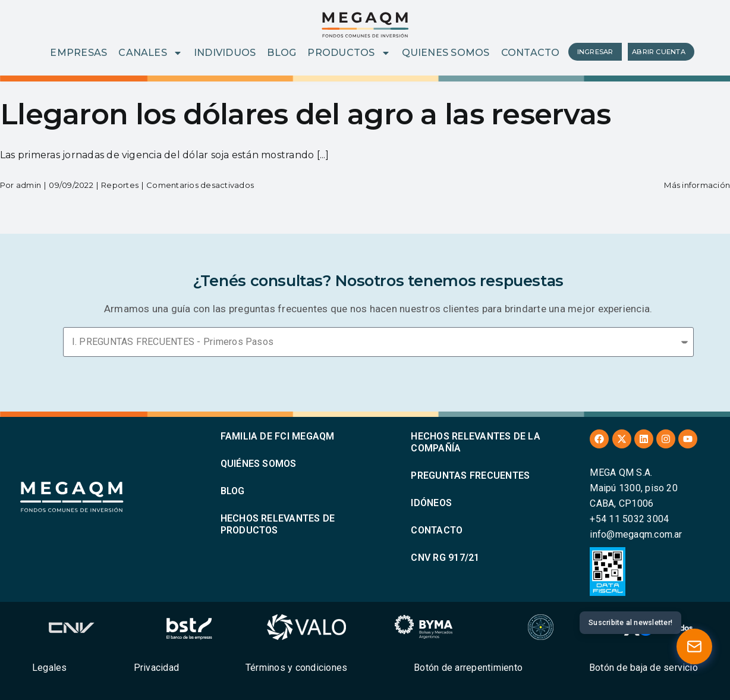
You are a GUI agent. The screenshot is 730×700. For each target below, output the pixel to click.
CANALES (150, 53)
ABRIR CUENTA (659, 52)
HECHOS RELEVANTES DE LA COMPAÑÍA (476, 442)
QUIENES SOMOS (446, 53)
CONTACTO (531, 53)
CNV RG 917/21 (445, 558)
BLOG (281, 53)
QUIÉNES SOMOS (259, 464)
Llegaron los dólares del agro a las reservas (305, 114)
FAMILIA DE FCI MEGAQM (278, 436)
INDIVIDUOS (225, 53)
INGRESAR (595, 52)
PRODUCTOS (349, 53)
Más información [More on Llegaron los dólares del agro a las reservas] (697, 185)
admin (29, 185)
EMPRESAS (78, 53)
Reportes (120, 185)
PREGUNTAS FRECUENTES (470, 475)
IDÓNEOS (431, 503)
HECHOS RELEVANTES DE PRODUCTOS (278, 524)
